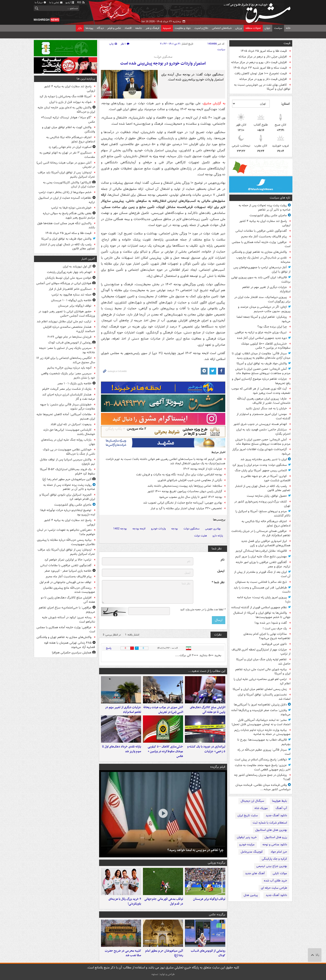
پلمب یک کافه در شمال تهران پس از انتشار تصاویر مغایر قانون (263, 488)
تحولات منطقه (253, 28)
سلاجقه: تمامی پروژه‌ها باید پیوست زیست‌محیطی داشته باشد (185, 486)
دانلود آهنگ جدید (276, 815)
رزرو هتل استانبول (276, 837)
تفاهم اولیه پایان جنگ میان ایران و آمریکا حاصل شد (263, 662)
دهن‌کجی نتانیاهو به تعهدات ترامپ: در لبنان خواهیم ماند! (66, 532)
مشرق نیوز (258, 11)
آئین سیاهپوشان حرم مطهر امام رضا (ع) (164, 953)
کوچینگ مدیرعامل (252, 852)
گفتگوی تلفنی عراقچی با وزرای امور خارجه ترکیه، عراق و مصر (263, 564)
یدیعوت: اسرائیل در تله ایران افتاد (71, 424)
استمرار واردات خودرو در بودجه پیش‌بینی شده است (163, 63)
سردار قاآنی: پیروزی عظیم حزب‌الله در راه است (264, 752)
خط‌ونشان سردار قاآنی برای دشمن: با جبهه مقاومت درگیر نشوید (68, 407)
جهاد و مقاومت (183, 28)
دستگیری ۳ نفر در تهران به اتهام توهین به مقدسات (67, 155)
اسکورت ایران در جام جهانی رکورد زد (70, 147)
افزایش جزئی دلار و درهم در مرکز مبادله (263, 57)
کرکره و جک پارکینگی (274, 859)
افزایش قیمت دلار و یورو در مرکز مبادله (263, 79)
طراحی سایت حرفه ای (274, 888)
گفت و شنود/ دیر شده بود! (271, 623)
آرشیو (70, 3)
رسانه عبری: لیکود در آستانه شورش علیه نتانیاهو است (69, 620)
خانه (288, 28)
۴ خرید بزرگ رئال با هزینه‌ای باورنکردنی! (125, 901)
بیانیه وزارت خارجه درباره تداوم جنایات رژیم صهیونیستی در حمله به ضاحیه (262, 732)
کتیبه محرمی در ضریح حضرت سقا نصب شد (123, 953)
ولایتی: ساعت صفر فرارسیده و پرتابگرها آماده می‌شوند (261, 712)
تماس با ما (56, 3)
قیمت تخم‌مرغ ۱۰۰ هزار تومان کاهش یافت (261, 73)
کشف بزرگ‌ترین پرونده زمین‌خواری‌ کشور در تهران (262, 504)
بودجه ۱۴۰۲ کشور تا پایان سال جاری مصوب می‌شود (191, 497)
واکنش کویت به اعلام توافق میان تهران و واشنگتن (69, 129)
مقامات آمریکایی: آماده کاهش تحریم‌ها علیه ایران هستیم (66, 417)
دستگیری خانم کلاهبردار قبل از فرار (70, 289)
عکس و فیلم (114, 28)
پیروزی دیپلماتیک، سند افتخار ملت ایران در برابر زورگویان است (262, 299)
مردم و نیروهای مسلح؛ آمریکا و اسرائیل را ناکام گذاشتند (263, 514)
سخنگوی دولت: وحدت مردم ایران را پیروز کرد (260, 465)
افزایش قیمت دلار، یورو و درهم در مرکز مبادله (259, 62)
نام (223, 560)
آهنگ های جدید (255, 873)
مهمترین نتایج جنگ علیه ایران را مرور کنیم (261, 557)
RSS (81, 3)
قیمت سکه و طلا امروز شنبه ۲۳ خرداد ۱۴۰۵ (260, 68)
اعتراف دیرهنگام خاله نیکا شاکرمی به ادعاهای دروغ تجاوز (266, 523)
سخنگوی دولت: (163, 57)
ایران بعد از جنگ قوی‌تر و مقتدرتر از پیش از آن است (262, 574)
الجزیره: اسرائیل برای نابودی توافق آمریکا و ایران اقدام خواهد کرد (67, 497)
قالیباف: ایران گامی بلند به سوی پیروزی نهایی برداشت (261, 280)
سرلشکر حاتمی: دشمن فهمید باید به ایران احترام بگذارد (263, 432)
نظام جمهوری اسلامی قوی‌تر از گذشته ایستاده (259, 607)
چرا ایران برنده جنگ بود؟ (272, 327)
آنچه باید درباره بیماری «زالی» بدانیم (69, 368)
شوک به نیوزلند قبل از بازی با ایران (70, 102)
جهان (267, 28)
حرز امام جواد (279, 852)
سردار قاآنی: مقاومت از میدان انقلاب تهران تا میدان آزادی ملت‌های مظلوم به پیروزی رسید (261, 356)
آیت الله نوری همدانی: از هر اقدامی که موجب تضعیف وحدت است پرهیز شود (261, 391)
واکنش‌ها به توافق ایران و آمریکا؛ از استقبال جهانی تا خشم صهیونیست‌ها (262, 615)
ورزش (239, 28)
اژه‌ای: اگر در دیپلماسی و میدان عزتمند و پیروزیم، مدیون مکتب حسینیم (264, 309)
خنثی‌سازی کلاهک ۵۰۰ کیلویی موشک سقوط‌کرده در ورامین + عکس (266, 346)
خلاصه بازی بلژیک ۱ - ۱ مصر (74, 383)
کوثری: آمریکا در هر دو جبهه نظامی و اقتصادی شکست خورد (266, 478)
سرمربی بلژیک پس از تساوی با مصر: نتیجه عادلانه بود (67, 350)
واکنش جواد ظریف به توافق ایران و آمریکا (262, 363)
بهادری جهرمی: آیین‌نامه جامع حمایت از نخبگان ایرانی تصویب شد (183, 503)
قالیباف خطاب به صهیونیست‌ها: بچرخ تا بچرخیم (264, 742)
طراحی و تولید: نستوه (163, 974)
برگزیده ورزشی (217, 863)
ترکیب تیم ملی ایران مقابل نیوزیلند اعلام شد (64, 321)
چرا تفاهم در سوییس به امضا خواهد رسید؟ (195, 850)
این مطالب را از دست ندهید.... (207, 671)
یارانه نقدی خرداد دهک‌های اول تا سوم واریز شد (122, 749)
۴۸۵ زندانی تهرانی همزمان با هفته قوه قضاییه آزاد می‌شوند (70, 645)
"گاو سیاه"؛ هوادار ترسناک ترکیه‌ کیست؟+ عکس (68, 120)
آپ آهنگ (281, 808)
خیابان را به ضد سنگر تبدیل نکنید (266, 408)
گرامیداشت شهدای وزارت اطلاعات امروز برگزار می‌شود (261, 452)
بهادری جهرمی (213, 529)
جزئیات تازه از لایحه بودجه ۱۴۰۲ (203, 469)
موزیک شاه (261, 808)
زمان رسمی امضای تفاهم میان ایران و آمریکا (260, 689)
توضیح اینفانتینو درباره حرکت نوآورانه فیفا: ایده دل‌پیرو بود (67, 512)
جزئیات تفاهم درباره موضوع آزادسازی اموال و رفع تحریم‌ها (261, 381)
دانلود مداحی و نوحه (275, 845)
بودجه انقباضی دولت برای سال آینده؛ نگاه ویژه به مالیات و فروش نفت (179, 475)
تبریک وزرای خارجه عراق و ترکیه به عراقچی (261, 332)
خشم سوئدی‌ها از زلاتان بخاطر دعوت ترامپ (65, 192)
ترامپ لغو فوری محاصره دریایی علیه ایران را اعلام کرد (262, 681)
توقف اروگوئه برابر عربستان (209, 899)
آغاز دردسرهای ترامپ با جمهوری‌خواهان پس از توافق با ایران (262, 270)
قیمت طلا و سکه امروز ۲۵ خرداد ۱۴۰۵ (264, 51)
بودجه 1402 (120, 529)
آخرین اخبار (88, 259)
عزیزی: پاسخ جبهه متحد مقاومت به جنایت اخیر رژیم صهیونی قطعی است (263, 767)
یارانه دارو (218, 536)
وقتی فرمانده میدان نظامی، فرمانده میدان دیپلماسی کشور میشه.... (263, 787)
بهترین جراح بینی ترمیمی (272, 866)
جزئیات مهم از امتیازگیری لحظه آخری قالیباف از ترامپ (261, 652)
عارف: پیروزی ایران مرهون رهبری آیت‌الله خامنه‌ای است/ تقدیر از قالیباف (264, 401)
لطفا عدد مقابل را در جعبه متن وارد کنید (203, 610)
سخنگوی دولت (191, 529)
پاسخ (109, 648)
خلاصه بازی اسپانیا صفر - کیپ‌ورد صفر (68, 571)
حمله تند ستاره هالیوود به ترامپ (71, 295)
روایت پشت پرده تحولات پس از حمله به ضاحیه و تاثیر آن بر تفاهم (265, 208)
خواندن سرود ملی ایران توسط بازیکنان (68, 278)
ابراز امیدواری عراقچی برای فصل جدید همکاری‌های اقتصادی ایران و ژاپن (266, 543)
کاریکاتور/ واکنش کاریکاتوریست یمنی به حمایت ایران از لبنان (69, 185)
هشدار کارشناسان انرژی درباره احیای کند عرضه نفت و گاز (69, 397)
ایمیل (221, 571)
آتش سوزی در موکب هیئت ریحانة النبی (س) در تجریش (163, 710)
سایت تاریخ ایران (248, 815)
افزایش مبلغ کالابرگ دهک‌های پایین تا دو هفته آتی (208, 710)
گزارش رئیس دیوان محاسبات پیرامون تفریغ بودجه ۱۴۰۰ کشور (185, 491)
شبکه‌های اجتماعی (222, 28)
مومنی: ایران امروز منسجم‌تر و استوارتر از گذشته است (263, 416)
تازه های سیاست (280, 198)
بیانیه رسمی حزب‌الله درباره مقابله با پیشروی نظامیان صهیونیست (66, 542)
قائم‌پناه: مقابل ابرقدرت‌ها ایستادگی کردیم (261, 551)
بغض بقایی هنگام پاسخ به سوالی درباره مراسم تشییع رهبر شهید (69, 216)
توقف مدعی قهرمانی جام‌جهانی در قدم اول (164, 901)
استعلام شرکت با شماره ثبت (270, 823)
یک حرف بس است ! (275, 629)
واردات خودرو (158, 529)
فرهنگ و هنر (152, 28)
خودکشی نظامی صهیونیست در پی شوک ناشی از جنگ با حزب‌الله (69, 452)
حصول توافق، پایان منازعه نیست (267, 496)
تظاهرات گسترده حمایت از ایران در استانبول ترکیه (67, 200)
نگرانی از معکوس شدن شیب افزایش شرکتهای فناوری (190, 480)
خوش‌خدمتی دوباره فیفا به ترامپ (71, 208)
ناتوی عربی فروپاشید (274, 644)
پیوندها (89, 28)
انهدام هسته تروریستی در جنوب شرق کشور (260, 424)
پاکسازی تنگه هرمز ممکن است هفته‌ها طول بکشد (66, 226)
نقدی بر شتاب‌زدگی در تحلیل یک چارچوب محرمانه (263, 260)
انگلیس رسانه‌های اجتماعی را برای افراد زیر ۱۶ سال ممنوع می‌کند (66, 360)
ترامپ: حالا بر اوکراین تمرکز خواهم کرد (68, 560)
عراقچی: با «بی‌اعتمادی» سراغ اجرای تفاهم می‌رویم (67, 610)
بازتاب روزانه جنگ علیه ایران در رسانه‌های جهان (68, 442)
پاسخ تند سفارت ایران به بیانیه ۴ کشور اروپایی (265, 223)
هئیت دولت (201, 536)
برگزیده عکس (217, 914)
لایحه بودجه (139, 529)
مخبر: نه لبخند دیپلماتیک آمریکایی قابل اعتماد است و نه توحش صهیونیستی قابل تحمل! (261, 722)
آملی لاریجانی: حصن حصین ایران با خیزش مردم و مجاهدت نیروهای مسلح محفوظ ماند (263, 371)
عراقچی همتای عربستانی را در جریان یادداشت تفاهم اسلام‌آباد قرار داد (261, 533)
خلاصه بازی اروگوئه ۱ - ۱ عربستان (71, 300)
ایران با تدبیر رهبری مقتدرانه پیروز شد (264, 459)
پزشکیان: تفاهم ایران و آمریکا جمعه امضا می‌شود (263, 319)
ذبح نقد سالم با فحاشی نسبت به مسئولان (261, 582)
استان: (285, 104)
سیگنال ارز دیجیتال (252, 801)
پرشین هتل (251, 895)
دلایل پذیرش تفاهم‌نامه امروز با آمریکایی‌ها (260, 705)
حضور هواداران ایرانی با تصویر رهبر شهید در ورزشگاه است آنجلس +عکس (67, 314)
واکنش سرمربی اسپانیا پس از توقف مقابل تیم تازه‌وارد (67, 462)
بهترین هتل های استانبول (271, 830)
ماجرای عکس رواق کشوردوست (268, 215)
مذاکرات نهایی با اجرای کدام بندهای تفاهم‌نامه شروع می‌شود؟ (267, 636)
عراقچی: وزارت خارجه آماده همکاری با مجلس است (261, 244)
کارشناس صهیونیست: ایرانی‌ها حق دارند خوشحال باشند (69, 432)
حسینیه (167, 28)
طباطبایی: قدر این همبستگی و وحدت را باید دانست (262, 590)
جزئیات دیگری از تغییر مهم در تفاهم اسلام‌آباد (266, 289)
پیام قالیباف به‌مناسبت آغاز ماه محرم (264, 237)
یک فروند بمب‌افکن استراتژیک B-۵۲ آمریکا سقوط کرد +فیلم (67, 471)
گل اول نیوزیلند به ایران (77, 267)
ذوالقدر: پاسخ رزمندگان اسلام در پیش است (261, 760)
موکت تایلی (280, 873)
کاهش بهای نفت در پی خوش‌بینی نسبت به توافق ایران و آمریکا (262, 87)
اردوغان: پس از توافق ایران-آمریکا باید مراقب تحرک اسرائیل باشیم (66, 175)
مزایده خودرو (247, 845)
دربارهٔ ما (41, 3)
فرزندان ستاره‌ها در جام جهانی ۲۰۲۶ (69, 337)
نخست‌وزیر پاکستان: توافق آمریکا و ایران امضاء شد (264, 697)
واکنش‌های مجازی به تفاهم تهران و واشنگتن (259, 252)
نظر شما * (218, 582)
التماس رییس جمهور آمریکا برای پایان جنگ (261, 470)
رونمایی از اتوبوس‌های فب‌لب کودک (208, 953)
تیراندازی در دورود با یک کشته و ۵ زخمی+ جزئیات (206, 749)
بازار (80, 28)
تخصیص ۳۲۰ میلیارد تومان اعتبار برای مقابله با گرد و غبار (186, 508)
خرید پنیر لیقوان (247, 837)
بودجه (175, 529)
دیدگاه (100, 28)
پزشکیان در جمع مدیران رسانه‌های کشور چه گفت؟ (262, 777)
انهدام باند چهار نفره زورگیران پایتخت (69, 272)
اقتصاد (128, 28)
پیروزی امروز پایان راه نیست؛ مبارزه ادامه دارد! (264, 600)
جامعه (139, 28)
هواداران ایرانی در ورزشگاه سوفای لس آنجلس (64, 283)
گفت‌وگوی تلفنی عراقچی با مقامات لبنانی (261, 231)
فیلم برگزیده (218, 767)
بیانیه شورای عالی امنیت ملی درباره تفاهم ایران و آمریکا (263, 672)
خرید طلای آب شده (275, 881)
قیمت (287, 43)
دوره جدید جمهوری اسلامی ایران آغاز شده (262, 338)
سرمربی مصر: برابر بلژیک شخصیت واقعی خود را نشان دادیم (68, 376)
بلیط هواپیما (279, 801)
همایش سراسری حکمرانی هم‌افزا (72, 653)
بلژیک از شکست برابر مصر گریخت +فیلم (67, 389)
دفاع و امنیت (201, 28)
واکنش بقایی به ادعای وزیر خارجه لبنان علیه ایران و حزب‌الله (66, 110)
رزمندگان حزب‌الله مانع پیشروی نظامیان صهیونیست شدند (69, 590)
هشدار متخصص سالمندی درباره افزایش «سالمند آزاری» (69, 329)
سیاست (278, 28)
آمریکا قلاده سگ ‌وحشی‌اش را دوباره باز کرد (65, 96)
